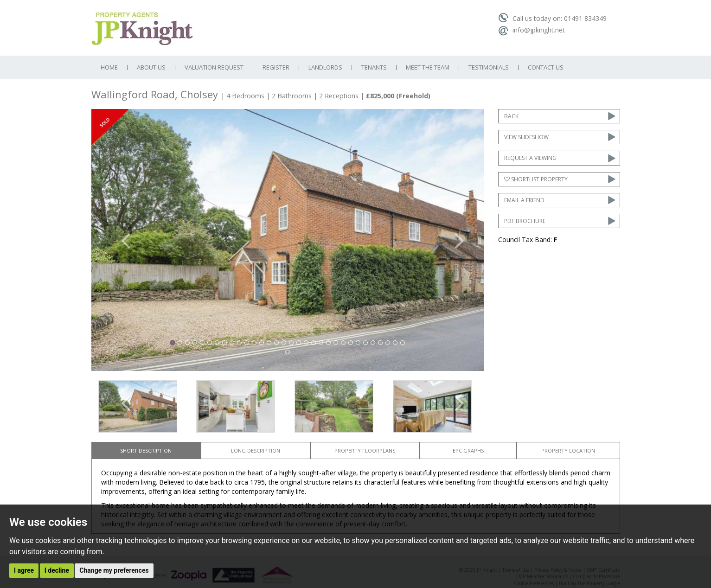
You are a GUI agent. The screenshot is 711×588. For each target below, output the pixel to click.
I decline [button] (57, 570)
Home (109, 67)
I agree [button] (24, 570)
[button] (121, 240)
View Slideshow (526, 137)
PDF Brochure (525, 221)
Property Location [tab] (568, 451)
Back (511, 116)
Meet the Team (428, 67)
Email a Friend (524, 200)
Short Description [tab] (146, 451)
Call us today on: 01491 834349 (552, 18)
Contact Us (546, 67)
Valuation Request (214, 67)
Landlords (325, 67)
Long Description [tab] (256, 451)
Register (276, 67)
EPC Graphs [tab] (468, 451)
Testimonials (489, 67)
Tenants (374, 67)
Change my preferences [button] (114, 570)
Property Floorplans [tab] (365, 451)
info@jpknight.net (532, 30)
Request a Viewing (530, 158)
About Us (151, 67)
